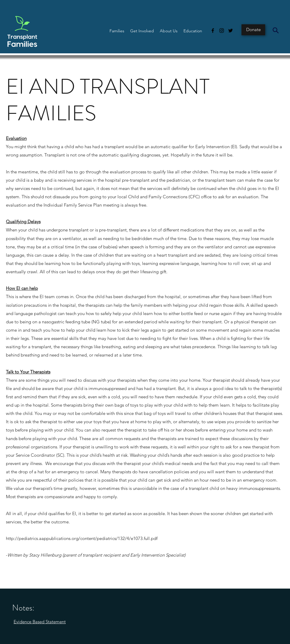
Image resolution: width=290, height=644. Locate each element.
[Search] (275, 30)
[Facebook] (213, 31)
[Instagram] (222, 31)
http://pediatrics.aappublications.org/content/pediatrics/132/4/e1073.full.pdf (82, 538)
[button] (117, 31)
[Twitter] (231, 31)
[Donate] (253, 30)
